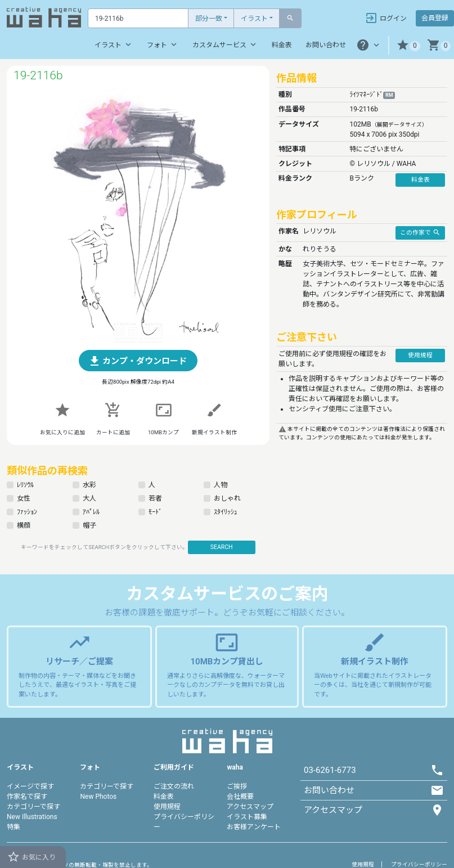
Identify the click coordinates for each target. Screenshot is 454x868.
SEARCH (222, 547)
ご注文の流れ (174, 786)
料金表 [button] (421, 180)
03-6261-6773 (330, 770)
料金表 (282, 45)
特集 (14, 827)
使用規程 (167, 807)
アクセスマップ (250, 807)
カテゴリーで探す (33, 807)
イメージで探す (30, 786)
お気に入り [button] (31, 857)
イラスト (254, 19)
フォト (163, 44)
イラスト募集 (247, 817)
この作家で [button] (420, 232)
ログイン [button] (386, 18)
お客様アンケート (254, 827)
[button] (408, 45)
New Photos (98, 797)
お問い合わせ (326, 45)
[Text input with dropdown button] (138, 18)
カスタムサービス (225, 44)
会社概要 (240, 797)
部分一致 (209, 19)
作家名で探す (27, 797)
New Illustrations (32, 817)
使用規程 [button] (420, 355)
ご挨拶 (237, 786)
